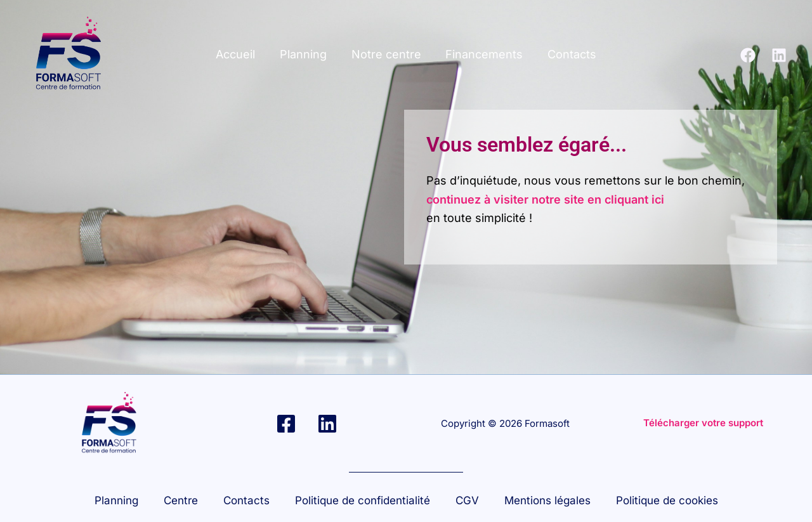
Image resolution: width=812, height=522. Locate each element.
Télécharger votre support (703, 423)
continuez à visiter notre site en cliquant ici (545, 199)
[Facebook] (748, 55)
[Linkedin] (779, 55)
